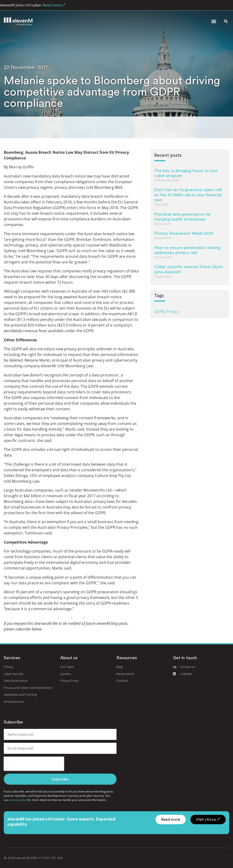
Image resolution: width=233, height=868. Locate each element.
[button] (214, 21)
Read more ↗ (54, 5)
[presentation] (34, 764)
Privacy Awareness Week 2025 (184, 233)
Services (12, 658)
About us (69, 658)
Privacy (173, 311)
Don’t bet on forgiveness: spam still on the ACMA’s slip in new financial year (188, 195)
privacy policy (18, 800)
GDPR (159, 311)
